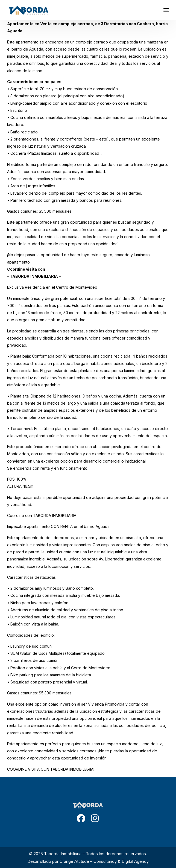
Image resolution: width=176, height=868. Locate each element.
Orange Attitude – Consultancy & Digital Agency (104, 861)
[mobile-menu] (161, 10)
